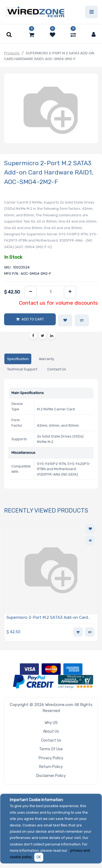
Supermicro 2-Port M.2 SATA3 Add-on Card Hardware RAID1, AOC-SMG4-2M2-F (47, 618)
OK (39, 857)
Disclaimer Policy (51, 776)
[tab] (18, 359)
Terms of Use (51, 749)
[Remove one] (31, 292)
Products (12, 53)
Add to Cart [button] (33, 319)
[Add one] (70, 292)
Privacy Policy (51, 758)
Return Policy (51, 767)
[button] (65, 320)
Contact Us (51, 740)
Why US (51, 723)
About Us (51, 731)
